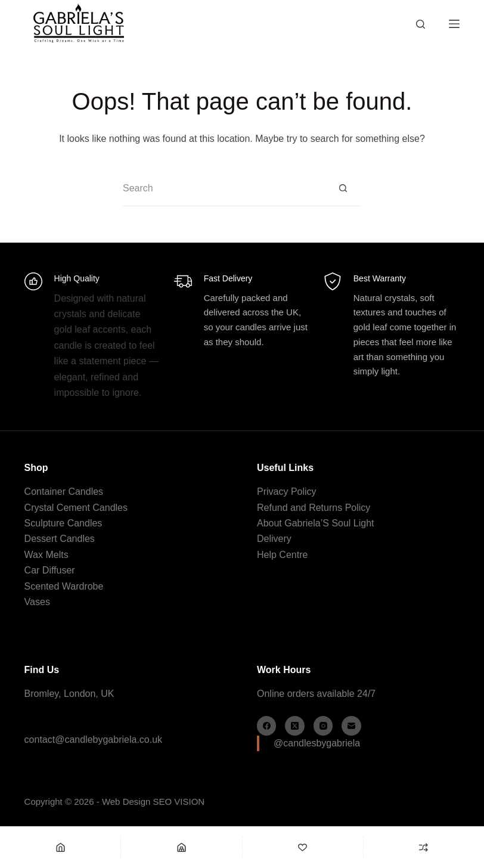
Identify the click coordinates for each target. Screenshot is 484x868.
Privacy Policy (287, 492)
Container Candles (64, 492)
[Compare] (424, 847)
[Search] (421, 24)
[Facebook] (267, 726)
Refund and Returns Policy (314, 508)
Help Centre (282, 555)
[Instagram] (323, 726)
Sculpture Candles (63, 523)
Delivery (274, 539)
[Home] (60, 847)
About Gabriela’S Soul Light (316, 523)
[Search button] (343, 188)
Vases (37, 602)
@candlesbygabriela (317, 743)
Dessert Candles (60, 539)
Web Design (126, 802)
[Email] (351, 726)
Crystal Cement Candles (76, 508)
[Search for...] (224, 188)
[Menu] (454, 24)
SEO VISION (179, 802)
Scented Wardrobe (64, 586)
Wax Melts (46, 555)
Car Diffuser (50, 570)
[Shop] (181, 847)
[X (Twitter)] (295, 726)
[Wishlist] (303, 847)
